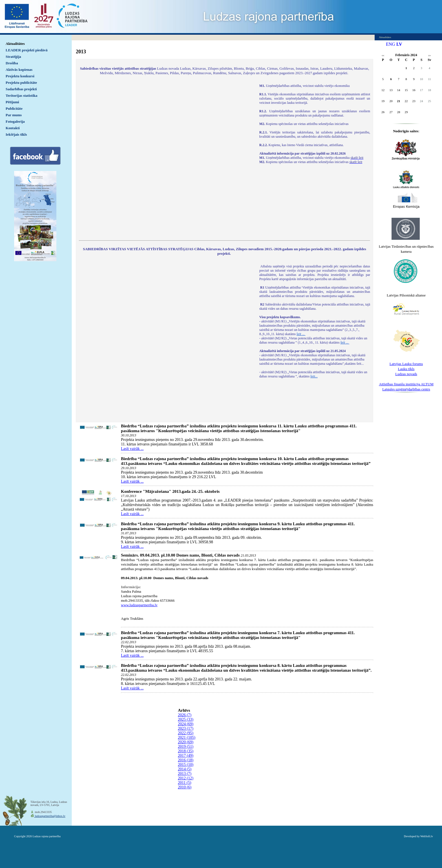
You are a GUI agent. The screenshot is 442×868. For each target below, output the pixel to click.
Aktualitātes (15, 44)
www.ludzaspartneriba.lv (139, 605)
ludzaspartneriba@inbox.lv (50, 816)
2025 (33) (186, 719)
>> (429, 56)
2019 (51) (186, 747)
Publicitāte (14, 108)
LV (399, 44)
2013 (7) (185, 774)
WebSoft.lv (427, 836)
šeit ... (301, 334)
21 (399, 101)
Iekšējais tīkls (16, 134)
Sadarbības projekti (21, 89)
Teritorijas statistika (22, 95)
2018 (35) (186, 751)
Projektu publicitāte (21, 83)
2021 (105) (187, 738)
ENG (391, 44)
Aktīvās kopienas (19, 70)
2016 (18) (186, 760)
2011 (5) (184, 783)
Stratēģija (13, 57)
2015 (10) (186, 765)
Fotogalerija (15, 121)
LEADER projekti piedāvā (27, 50)
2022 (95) (186, 733)
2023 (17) (186, 729)
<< (383, 56)
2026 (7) (185, 715)
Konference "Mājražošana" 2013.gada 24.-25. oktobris (170, 491)
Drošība (12, 63)
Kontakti (13, 128)
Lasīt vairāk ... (132, 449)
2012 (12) (186, 778)
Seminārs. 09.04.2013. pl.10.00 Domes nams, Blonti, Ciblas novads (180, 555)
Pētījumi (12, 102)
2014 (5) (185, 769)
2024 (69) (186, 724)
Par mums (14, 115)
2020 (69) (186, 742)
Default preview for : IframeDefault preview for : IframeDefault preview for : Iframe (166, 159)
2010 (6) (185, 787)
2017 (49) (186, 756)
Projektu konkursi (20, 76)
